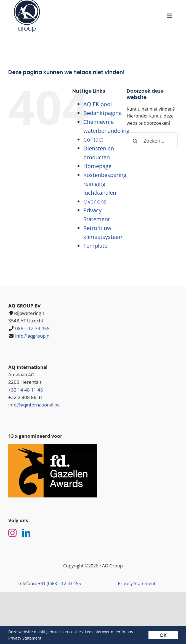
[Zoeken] (135, 141)
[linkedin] (26, 533)
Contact (93, 140)
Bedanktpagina (103, 113)
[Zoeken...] (152, 141)
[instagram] (12, 533)
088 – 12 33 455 (32, 328)
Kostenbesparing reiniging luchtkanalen (105, 184)
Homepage (97, 166)
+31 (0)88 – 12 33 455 (59, 583)
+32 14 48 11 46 (26, 390)
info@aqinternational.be (34, 405)
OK (163, 635)
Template (95, 246)
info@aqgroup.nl (33, 336)
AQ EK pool (98, 104)
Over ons (95, 201)
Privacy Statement (137, 583)
